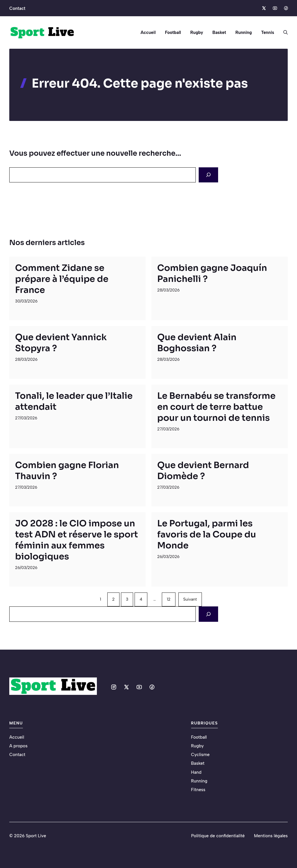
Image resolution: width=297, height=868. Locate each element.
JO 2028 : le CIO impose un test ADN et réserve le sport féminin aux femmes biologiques (77, 540)
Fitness (198, 790)
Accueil (148, 32)
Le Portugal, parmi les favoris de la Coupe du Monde (207, 534)
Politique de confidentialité (218, 836)
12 (169, 599)
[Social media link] (264, 8)
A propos (18, 746)
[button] (283, 32)
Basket (219, 32)
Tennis (268, 32)
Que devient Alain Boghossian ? (197, 343)
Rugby (197, 32)
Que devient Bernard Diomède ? (203, 471)
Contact (17, 8)
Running (243, 32)
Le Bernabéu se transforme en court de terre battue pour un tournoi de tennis (216, 407)
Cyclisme (200, 755)
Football (173, 32)
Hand (196, 772)
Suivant (190, 599)
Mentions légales (271, 836)
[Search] (208, 175)
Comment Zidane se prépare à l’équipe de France (62, 279)
